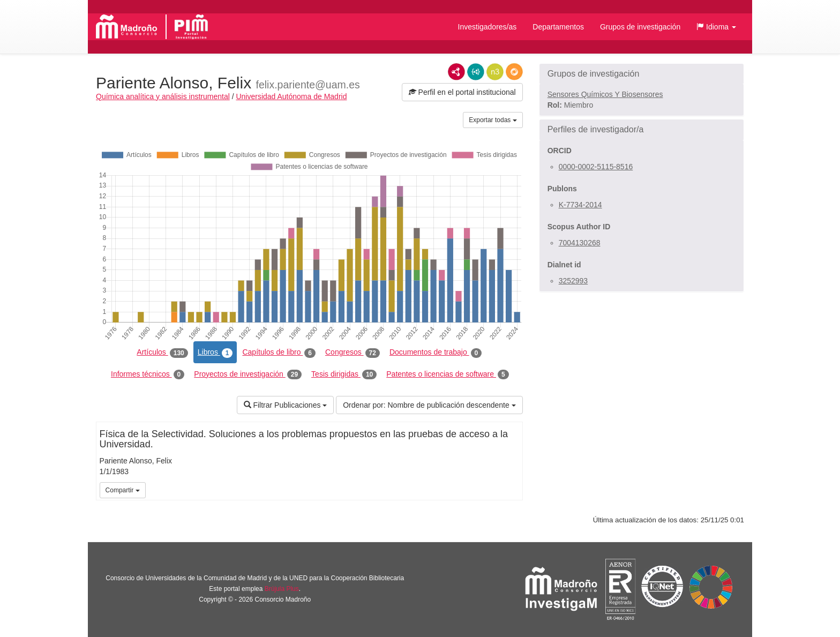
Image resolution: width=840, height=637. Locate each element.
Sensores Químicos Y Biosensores (605, 94)
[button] (716, 27)
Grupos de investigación (640, 27)
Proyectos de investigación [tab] (248, 374)
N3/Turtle (495, 72)
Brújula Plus (282, 589)
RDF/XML (456, 72)
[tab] (642, 74)
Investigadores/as (487, 27)
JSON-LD (476, 72)
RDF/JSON (514, 72)
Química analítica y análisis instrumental (163, 96)
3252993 (573, 281)
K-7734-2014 (580, 205)
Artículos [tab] (162, 353)
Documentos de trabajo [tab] (436, 353)
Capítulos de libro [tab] (279, 353)
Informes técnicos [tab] (148, 374)
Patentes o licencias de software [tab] (447, 374)
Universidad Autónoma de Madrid (291, 96)
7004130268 (580, 243)
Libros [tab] (215, 353)
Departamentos (558, 27)
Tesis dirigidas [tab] (344, 374)
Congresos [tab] (352, 353)
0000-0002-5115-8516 (596, 167)
